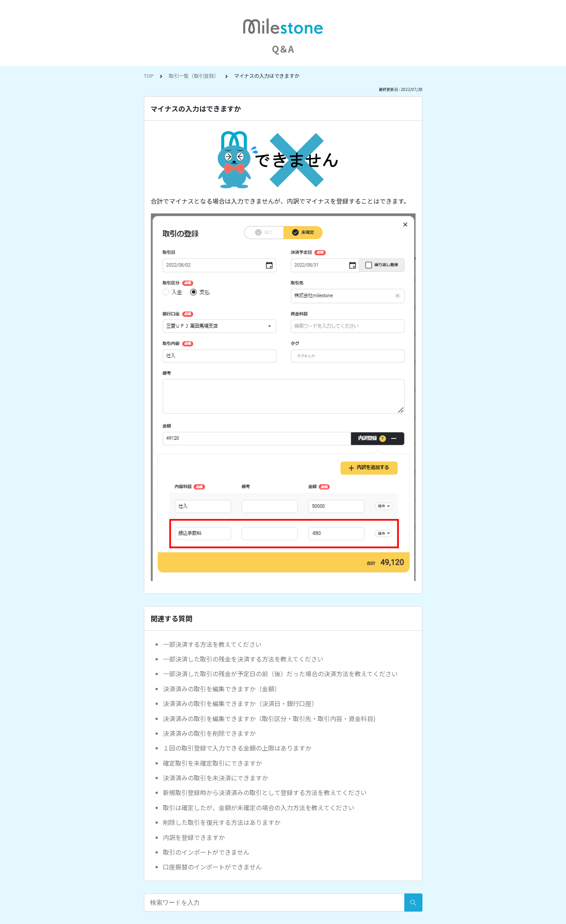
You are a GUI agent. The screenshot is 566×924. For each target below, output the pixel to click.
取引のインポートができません (206, 852)
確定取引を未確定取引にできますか (212, 763)
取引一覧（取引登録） (194, 76)
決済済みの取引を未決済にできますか (215, 778)
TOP (149, 76)
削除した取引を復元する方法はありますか (222, 822)
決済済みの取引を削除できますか (209, 733)
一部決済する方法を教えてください (212, 644)
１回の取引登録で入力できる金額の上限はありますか (237, 748)
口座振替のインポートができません (212, 867)
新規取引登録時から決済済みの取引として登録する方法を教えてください (265, 792)
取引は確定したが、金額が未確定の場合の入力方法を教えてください (259, 807)
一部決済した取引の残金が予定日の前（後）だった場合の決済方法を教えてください (280, 674)
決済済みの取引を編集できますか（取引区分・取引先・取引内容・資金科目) (269, 718)
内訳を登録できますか (194, 837)
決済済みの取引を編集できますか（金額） (222, 689)
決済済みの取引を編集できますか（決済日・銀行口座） (240, 703)
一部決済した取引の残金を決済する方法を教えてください (243, 659)
